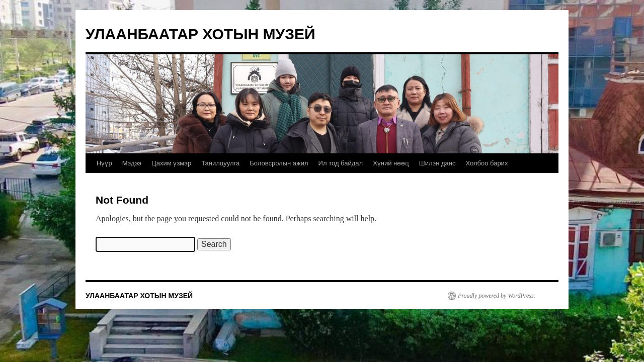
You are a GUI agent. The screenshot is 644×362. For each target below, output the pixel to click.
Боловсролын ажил (279, 163)
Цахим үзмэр (171, 163)
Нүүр (104, 163)
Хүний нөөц (391, 163)
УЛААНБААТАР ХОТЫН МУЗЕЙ (200, 34)
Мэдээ (132, 163)
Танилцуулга (220, 163)
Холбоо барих (487, 163)
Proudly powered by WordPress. (497, 296)
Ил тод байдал (341, 163)
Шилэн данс (437, 163)
